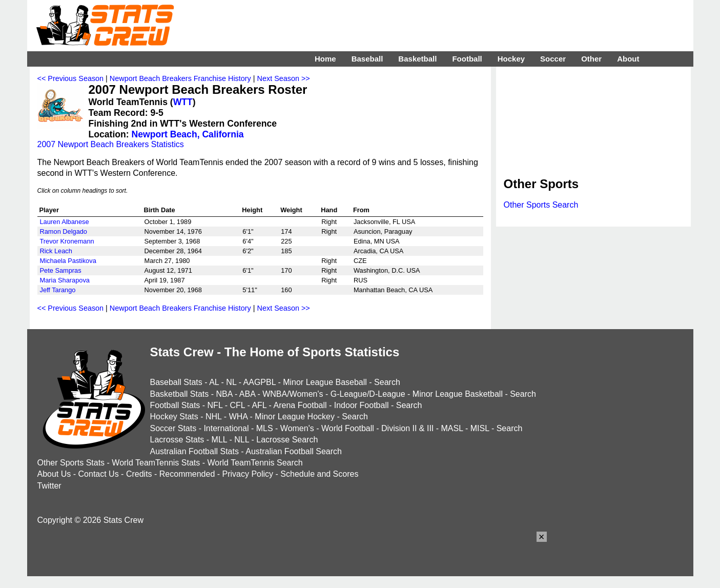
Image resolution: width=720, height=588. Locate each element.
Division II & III (407, 428)
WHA (238, 417)
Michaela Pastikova (68, 261)
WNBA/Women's (293, 394)
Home (325, 59)
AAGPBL (260, 382)
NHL (213, 417)
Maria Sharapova (65, 280)
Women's (297, 428)
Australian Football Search (294, 451)
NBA (224, 394)
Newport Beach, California (188, 134)
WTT (183, 102)
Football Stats (175, 405)
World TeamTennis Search (255, 463)
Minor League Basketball (458, 394)
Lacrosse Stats (177, 440)
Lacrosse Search (287, 440)
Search (387, 382)
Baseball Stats (176, 382)
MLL (220, 440)
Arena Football (300, 405)
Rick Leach (56, 251)
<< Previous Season (71, 78)
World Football (348, 428)
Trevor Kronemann (67, 241)
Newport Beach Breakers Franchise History (180, 78)
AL (214, 382)
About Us (54, 474)
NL (231, 382)
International (226, 428)
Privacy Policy (248, 474)
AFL (259, 405)
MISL (480, 428)
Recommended (187, 474)
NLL (242, 440)
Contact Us (99, 474)
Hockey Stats (174, 417)
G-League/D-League (368, 394)
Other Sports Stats (71, 463)
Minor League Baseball (325, 382)
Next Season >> (284, 78)
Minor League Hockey (295, 417)
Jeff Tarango (58, 290)
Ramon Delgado (64, 231)
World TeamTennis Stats (156, 463)
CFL (237, 405)
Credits (139, 474)
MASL (452, 428)
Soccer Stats (173, 428)
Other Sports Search (541, 205)
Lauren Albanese (65, 222)
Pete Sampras (61, 270)
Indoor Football (362, 405)
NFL (215, 405)
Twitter (49, 486)
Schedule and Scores (319, 474)
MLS (265, 428)
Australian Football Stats (194, 451)
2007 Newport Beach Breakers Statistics (111, 144)
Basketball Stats (180, 394)
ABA (247, 394)
